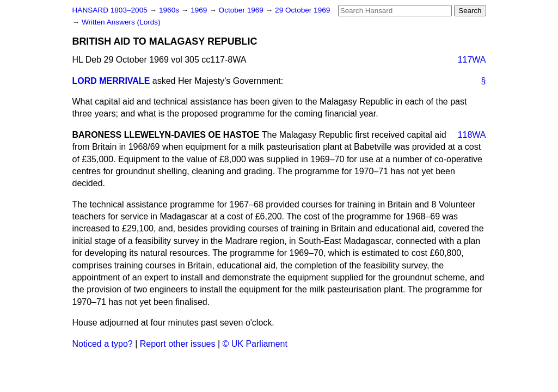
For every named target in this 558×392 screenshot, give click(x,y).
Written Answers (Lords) (121, 22)
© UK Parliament (255, 344)
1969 (200, 10)
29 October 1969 (302, 10)
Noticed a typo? (103, 344)
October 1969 (242, 10)
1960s (170, 10)
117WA (472, 60)
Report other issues (178, 344)
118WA (472, 135)
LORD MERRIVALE (111, 81)
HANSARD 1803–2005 (110, 10)
